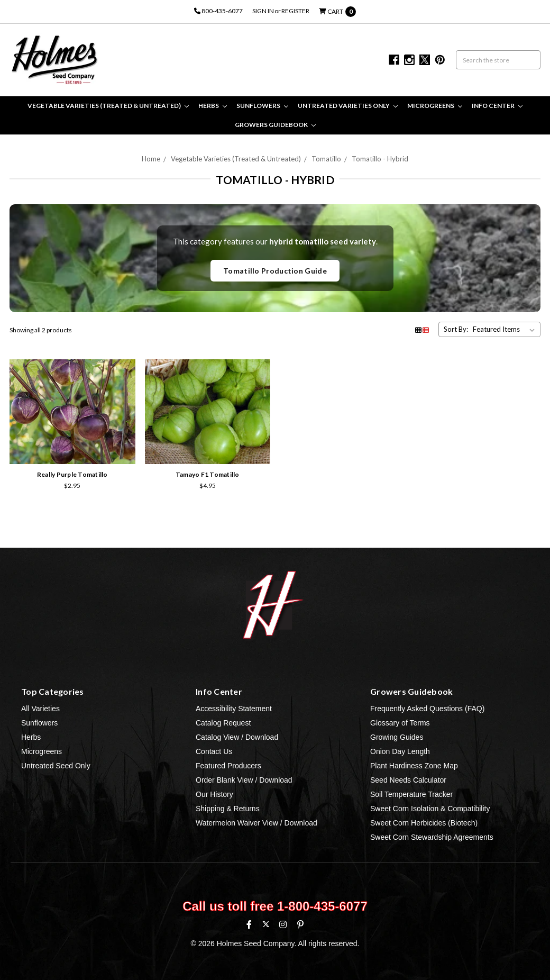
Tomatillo (326, 159)
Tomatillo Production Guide (275, 271)
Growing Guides (397, 737)
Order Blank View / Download (244, 780)
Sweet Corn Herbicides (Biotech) (424, 823)
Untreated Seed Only (56, 766)
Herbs (213, 106)
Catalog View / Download (237, 737)
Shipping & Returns (228, 809)
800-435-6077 (218, 11)
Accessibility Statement (234, 709)
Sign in (263, 11)
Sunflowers (262, 106)
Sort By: (456, 329)
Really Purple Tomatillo (72, 474)
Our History (214, 794)
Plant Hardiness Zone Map (414, 766)
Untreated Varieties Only (348, 106)
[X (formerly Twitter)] (266, 924)
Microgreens (435, 106)
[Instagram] (283, 924)
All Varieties (40, 709)
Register (295, 11)
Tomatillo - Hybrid (380, 159)
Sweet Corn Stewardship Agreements (432, 837)
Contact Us (214, 751)
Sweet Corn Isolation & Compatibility (430, 809)
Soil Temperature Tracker (411, 794)
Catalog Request (223, 723)
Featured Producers (228, 766)
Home (151, 159)
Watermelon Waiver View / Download (256, 823)
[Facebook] (249, 924)
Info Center (497, 106)
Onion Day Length (400, 751)
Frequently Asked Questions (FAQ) (427, 709)
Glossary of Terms (400, 723)
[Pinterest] (300, 924)
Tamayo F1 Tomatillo (208, 474)
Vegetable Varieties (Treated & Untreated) (108, 106)
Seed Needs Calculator (408, 780)
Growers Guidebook (275, 125)
